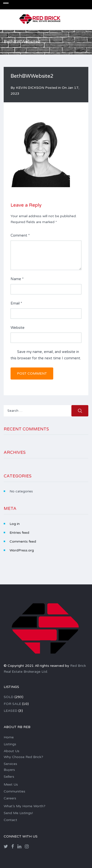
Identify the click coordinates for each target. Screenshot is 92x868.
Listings (10, 744)
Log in (15, 524)
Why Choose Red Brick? (23, 757)
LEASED (11, 711)
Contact (10, 820)
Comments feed (23, 541)
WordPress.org (22, 550)
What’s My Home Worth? (25, 806)
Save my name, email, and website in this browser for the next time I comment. (46, 355)
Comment (20, 235)
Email (16, 303)
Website (18, 328)
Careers (10, 798)
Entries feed (19, 533)
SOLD (9, 697)
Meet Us (11, 784)
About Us (12, 751)
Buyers (9, 770)
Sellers (9, 777)
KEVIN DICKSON (30, 88)
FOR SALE (12, 704)
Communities (14, 791)
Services (10, 764)
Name (17, 279)
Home (9, 737)
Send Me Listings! (18, 813)
